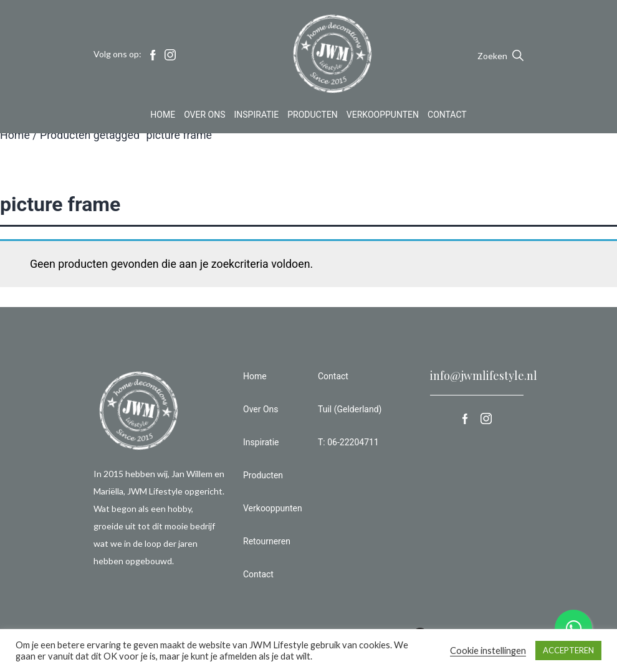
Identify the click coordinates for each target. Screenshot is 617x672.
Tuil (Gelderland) (350, 409)
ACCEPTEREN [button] (568, 650)
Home (163, 115)
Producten (313, 115)
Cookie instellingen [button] (488, 651)
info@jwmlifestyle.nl (484, 376)
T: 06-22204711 (348, 442)
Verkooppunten (383, 115)
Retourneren (267, 541)
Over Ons (204, 115)
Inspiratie (257, 115)
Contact (447, 115)
